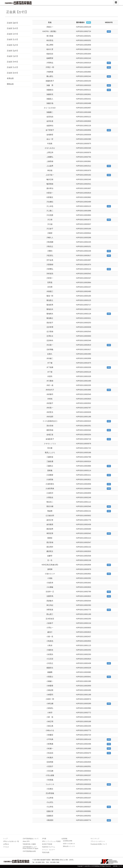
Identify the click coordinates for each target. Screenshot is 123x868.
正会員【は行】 (13, 51)
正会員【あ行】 (13, 23)
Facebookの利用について (99, 844)
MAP (71, 860)
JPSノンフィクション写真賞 (51, 841)
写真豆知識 (46, 852)
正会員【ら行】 (13, 67)
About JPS (26, 841)
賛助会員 (10, 84)
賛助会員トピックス (69, 846)
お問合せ (6, 844)
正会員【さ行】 (13, 34)
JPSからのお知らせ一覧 (11, 841)
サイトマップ (95, 839)
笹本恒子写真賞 (47, 844)
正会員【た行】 (13, 39)
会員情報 (64, 839)
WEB (109, 32)
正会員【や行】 (13, 62)
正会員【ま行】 (13, 56)
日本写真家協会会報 (29, 851)
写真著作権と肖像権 (29, 844)
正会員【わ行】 (13, 73)
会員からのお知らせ (69, 844)
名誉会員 (10, 78)
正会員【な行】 (13, 45)
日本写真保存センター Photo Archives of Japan (31, 848)
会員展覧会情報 (68, 841)
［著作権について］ (118, 866)
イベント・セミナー (49, 850)
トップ (5, 839)
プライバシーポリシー (98, 841)
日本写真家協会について (31, 839)
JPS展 (44, 839)
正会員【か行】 (13, 28)
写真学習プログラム (49, 847)
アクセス (6, 847)
